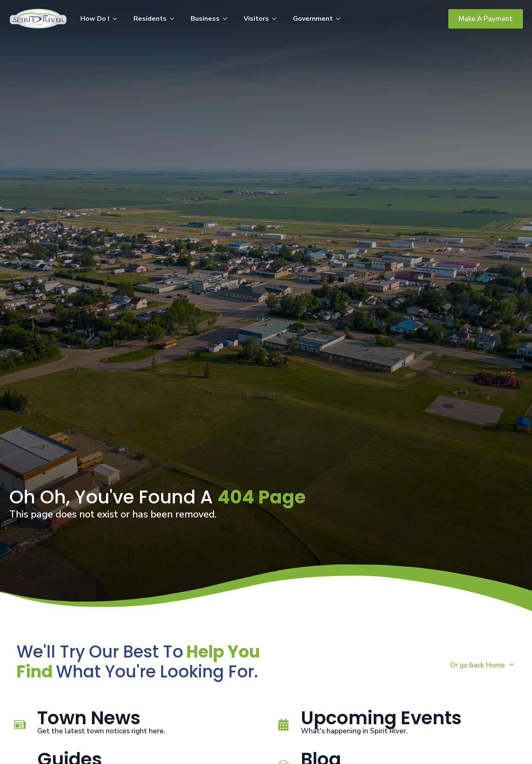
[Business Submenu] (227, 19)
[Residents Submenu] (174, 19)
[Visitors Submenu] (277, 19)
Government (313, 19)
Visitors (256, 19)
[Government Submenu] (341, 19)
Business (205, 19)
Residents (150, 19)
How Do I (95, 19)
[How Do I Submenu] (117, 19)
